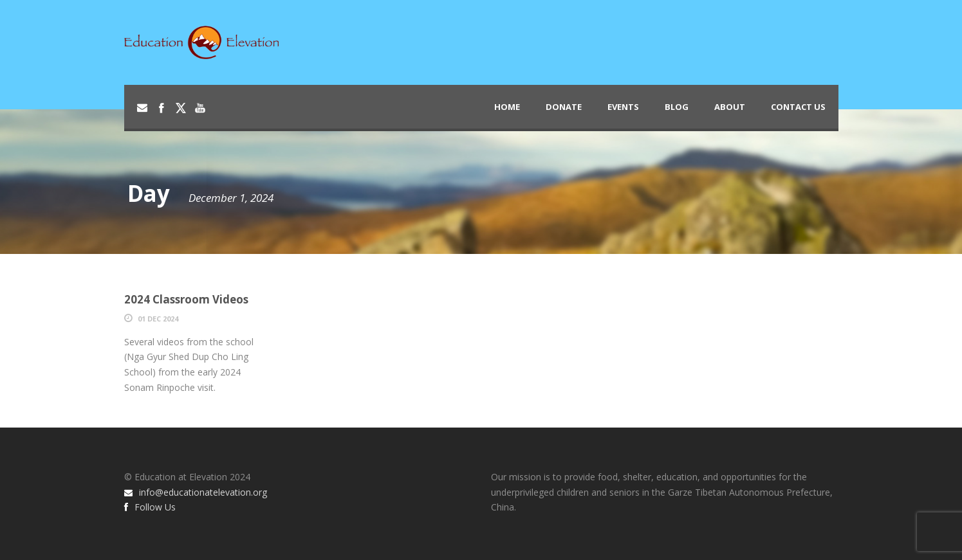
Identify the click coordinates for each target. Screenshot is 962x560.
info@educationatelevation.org (196, 492)
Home (507, 107)
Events (623, 107)
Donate (564, 107)
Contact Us (798, 107)
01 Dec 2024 (158, 319)
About (730, 107)
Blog (677, 107)
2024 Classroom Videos (186, 299)
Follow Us (150, 507)
